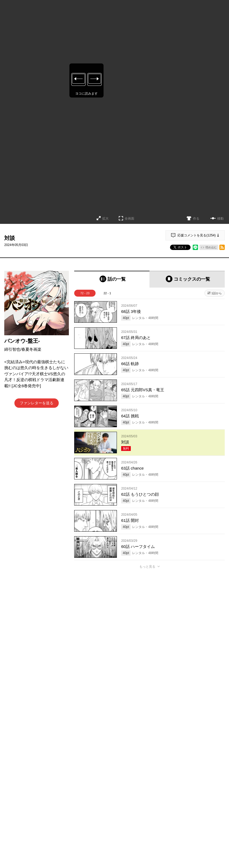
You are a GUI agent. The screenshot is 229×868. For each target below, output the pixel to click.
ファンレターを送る (37, 403)
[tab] (112, 279)
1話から (217, 293)
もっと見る (147, 567)
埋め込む (211, 247)
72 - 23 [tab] (85, 293)
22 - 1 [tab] (107, 293)
